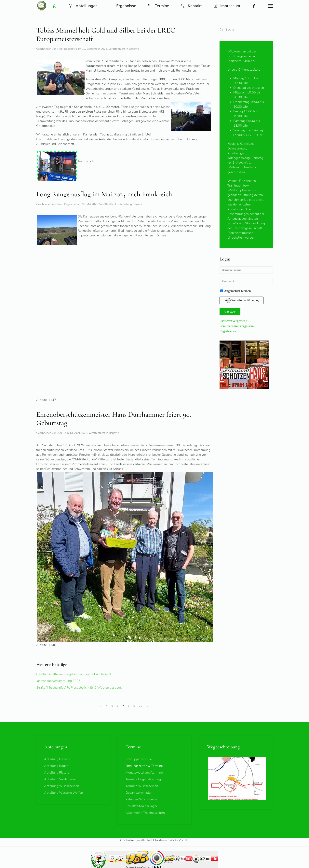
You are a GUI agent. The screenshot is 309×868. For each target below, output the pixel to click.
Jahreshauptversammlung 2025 (58, 681)
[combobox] (246, 30)
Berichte (134, 49)
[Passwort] (246, 281)
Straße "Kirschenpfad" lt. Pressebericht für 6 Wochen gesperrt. (79, 688)
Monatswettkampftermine (144, 773)
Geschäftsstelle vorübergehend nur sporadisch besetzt (74, 674)
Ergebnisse (123, 6)
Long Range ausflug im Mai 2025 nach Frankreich (104, 194)
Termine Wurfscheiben (142, 786)
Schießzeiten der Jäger (141, 806)
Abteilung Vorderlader (60, 779)
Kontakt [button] (191, 6)
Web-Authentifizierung (242, 300)
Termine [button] (159, 6)
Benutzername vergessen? (237, 326)
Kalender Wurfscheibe (141, 799)
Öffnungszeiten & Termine (144, 766)
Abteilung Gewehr (131, 204)
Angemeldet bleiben (236, 291)
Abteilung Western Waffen (64, 793)
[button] (55, 6)
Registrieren (228, 331)
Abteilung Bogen (56, 766)
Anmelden (230, 312)
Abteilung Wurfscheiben (62, 786)
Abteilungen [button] (83, 6)
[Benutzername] (246, 270)
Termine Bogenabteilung (143, 779)
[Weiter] (147, 706)
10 (141, 706)
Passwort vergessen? (233, 321)
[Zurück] (101, 706)
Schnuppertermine (139, 759)
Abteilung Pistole (57, 773)
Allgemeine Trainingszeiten (145, 813)
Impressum (227, 6)
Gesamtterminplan (139, 793)
